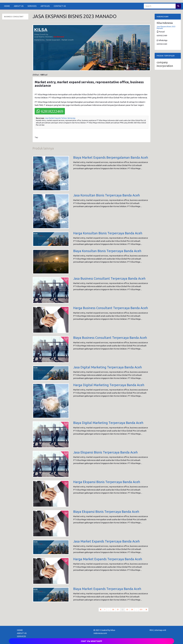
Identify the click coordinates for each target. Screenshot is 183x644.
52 (123, 609)
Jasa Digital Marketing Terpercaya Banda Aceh (108, 367)
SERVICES (32, 6)
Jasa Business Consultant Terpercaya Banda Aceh (109, 279)
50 (113, 610)
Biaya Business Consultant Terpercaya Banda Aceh (110, 338)
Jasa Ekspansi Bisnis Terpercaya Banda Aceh (105, 452)
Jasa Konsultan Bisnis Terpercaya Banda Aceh (107, 195)
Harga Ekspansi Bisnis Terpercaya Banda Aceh (107, 482)
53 (127, 610)
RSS (151, 630)
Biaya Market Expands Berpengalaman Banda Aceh (111, 158)
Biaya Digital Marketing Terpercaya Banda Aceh (108, 423)
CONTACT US (60, 6)
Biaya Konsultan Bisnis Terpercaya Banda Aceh (107, 251)
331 (141, 610)
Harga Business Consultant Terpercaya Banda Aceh (111, 308)
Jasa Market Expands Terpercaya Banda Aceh (106, 541)
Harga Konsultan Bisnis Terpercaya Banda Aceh (108, 233)
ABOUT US (19, 6)
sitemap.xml (160, 630)
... (109, 610)
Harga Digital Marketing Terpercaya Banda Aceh (109, 385)
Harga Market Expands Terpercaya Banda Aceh (108, 559)
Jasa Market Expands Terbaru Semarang (60, 118)
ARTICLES (45, 6)
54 (132, 610)
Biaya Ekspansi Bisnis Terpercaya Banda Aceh (106, 512)
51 (118, 610)
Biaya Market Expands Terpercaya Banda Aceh (107, 589)
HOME (7, 6)
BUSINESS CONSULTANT (14, 17)
